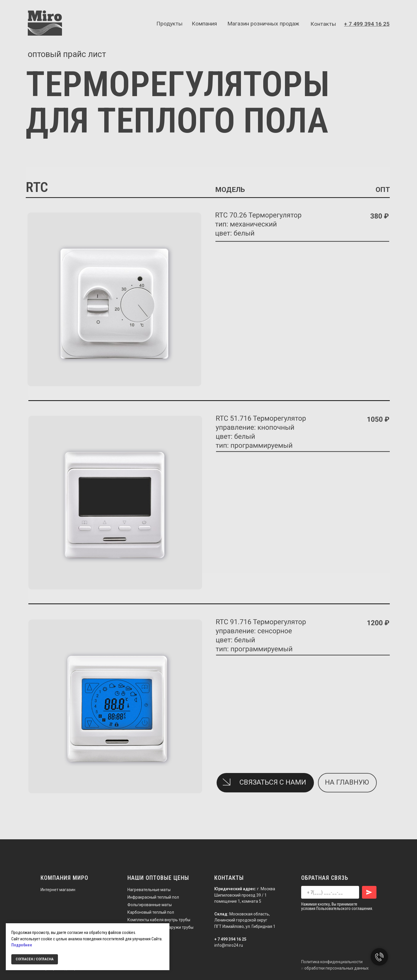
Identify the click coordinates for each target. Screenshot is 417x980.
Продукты (169, 24)
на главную (347, 782)
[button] (226, 782)
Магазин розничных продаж (263, 24)
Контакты (323, 24)
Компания (204, 24)
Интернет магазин (58, 890)
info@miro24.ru (229, 945)
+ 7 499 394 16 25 (230, 939)
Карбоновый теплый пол (151, 912)
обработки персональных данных (336, 968)
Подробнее (22, 945)
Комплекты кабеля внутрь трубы (159, 920)
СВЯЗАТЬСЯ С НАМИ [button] (273, 782)
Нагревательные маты (149, 890)
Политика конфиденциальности (332, 962)
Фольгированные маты (150, 905)
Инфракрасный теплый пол (153, 897)
